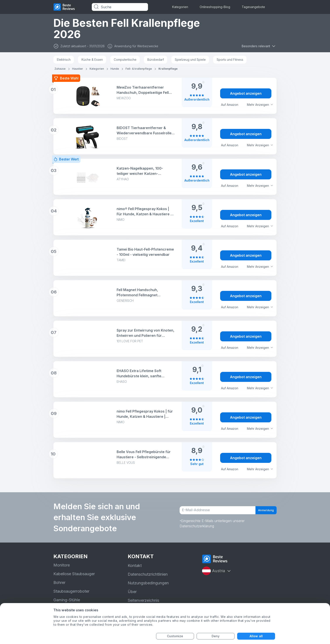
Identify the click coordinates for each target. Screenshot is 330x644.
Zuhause (60, 69)
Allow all (256, 636)
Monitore (62, 565)
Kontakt (135, 566)
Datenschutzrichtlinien (148, 574)
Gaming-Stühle (67, 600)
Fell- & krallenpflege (139, 69)
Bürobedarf (156, 60)
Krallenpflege (168, 69)
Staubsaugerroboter (71, 591)
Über (132, 592)
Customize (175, 636)
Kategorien (180, 7)
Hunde (115, 69)
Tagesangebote (253, 7)
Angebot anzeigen (246, 93)
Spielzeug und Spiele (190, 60)
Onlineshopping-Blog (215, 7)
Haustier (78, 69)
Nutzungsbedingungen (148, 583)
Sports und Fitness (230, 60)
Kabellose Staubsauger (74, 574)
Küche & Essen (92, 60)
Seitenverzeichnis (143, 600)
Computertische (125, 60)
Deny (216, 636)
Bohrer (59, 582)
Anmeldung (262, 510)
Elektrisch (64, 60)
